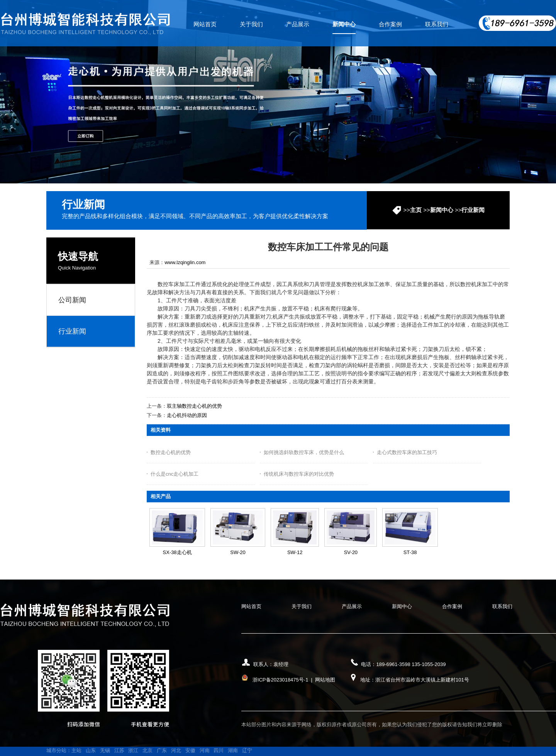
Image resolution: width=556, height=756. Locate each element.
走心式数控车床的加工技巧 (407, 452)
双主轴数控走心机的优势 (194, 406)
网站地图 (325, 680)
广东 (162, 750)
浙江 (133, 750)
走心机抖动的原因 (187, 415)
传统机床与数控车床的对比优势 (299, 474)
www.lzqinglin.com (185, 262)
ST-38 (410, 552)
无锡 (105, 750)
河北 (176, 750)
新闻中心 (442, 210)
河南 (205, 750)
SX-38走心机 (177, 552)
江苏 (119, 750)
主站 (76, 750)
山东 (91, 750)
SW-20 (238, 552)
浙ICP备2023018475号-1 (281, 680)
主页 (416, 210)
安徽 (190, 750)
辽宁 (247, 750)
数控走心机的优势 (171, 452)
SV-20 (351, 552)
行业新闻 (473, 210)
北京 (147, 750)
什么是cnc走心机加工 (175, 474)
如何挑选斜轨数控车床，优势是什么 (304, 452)
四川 (219, 750)
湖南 (233, 750)
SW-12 (295, 552)
